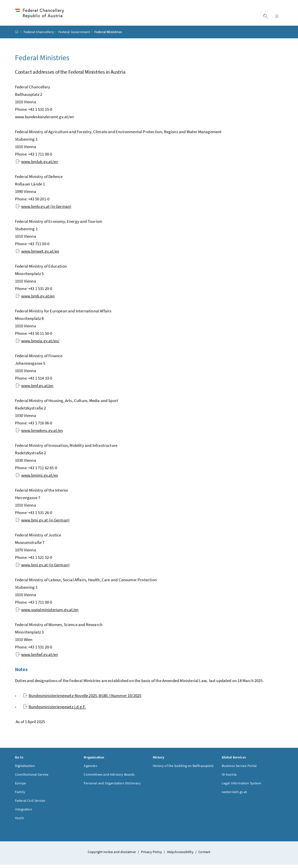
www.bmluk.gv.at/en (37, 165)
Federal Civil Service (30, 804)
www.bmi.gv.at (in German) (43, 523)
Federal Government (74, 35)
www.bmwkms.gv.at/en (39, 433)
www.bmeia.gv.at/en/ (37, 344)
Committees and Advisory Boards (109, 777)
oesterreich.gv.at (234, 795)
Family (20, 795)
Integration (24, 812)
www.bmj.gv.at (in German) (43, 568)
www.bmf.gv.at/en (35, 389)
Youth (19, 821)
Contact (204, 855)
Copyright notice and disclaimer (112, 855)
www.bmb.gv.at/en (35, 299)
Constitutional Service (32, 777)
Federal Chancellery (39, 35)
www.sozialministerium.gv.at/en (47, 613)
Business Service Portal (239, 769)
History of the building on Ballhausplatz (183, 769)
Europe (20, 786)
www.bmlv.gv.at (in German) (44, 209)
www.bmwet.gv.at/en (37, 254)
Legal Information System (241, 786)
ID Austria (229, 777)
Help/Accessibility (181, 855)
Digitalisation (25, 769)
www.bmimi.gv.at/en (37, 478)
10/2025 (82, 698)
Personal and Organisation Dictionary (112, 786)
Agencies (90, 769)
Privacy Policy (152, 855)
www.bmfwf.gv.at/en (37, 657)
